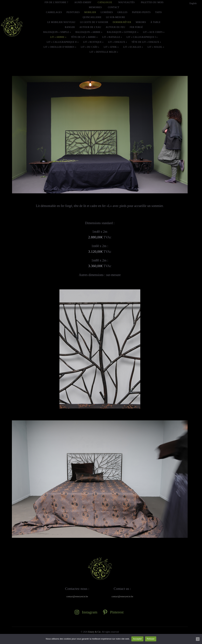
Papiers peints (141, 12)
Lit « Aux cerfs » (154, 32)
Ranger (70, 27)
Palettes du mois (152, 2)
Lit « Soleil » (156, 47)
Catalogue (105, 2)
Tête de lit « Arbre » (84, 37)
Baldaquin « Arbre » (89, 32)
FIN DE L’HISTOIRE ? (56, 2)
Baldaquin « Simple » (57, 32)
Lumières (107, 12)
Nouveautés (126, 2)
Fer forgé (136, 27)
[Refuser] (198, 639)
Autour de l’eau (90, 27)
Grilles (122, 12)
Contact (114, 7)
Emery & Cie (94, 632)
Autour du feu (116, 27)
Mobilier (90, 12)
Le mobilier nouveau (61, 22)
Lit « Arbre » (58, 37)
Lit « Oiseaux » (118, 42)
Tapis (158, 12)
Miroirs (141, 22)
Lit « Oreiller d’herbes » (60, 47)
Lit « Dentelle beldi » (104, 52)
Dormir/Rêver (122, 22)
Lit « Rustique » (93, 42)
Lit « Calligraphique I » (142, 37)
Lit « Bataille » (112, 37)
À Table (156, 22)
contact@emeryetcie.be (77, 597)
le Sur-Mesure (116, 17)
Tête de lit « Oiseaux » (146, 42)
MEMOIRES (95, 7)
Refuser (151, 639)
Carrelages (54, 12)
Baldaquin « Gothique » (123, 32)
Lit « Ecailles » (133, 47)
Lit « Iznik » (111, 47)
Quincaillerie (92, 17)
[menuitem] (193, 3)
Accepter (137, 639)
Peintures (73, 12)
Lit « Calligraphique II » (63, 42)
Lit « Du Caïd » (90, 47)
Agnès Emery (83, 2)
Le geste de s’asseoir (94, 22)
